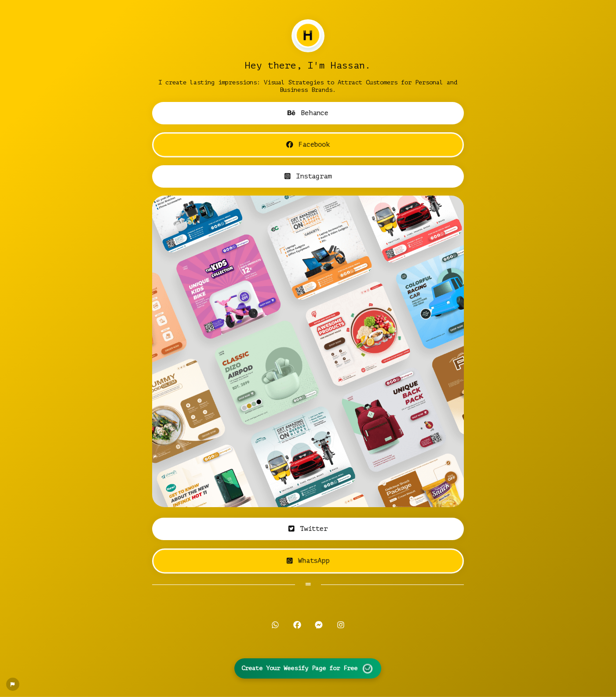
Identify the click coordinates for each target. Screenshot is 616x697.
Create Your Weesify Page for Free (308, 668)
